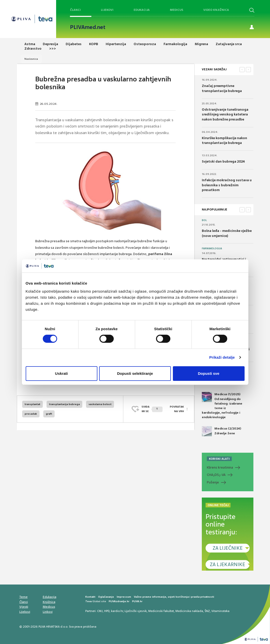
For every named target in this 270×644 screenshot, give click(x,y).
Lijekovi (107, 10)
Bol (204, 220)
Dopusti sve (208, 373)
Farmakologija (212, 249)
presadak (31, 414)
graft (49, 414)
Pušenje (213, 482)
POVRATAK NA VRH (177, 409)
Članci (75, 10)
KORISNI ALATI (219, 459)
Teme (24, 597)
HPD (107, 611)
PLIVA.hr (137, 601)
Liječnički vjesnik (136, 611)
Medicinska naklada (189, 611)
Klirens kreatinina (220, 467)
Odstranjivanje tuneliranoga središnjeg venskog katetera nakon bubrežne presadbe (225, 114)
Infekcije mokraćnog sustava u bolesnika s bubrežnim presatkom (227, 185)
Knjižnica (49, 602)
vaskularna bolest (100, 404)
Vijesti (24, 607)
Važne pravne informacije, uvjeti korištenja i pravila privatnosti (174, 597)
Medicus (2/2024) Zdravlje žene (221, 431)
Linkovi (48, 612)
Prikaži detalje (222, 357)
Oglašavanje (106, 597)
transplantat (32, 404)
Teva (88, 601)
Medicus (177, 10)
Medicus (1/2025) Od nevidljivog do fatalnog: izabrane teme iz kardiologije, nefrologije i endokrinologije (222, 406)
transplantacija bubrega (64, 404)
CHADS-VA (216, 475)
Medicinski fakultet (161, 611)
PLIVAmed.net (88, 27)
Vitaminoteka (220, 611)
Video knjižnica (216, 10)
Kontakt (90, 597)
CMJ (100, 611)
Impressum (124, 597)
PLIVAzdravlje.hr (119, 601)
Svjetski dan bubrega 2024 (223, 161)
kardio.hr (117, 611)
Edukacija (142, 10)
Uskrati (62, 373)
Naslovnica (31, 59)
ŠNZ (207, 611)
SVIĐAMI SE (152, 409)
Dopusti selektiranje (135, 373)
